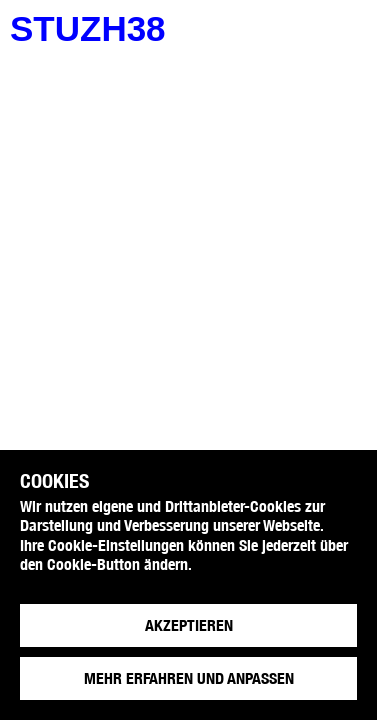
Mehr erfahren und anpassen (189, 678)
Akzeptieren (189, 625)
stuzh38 (88, 28)
